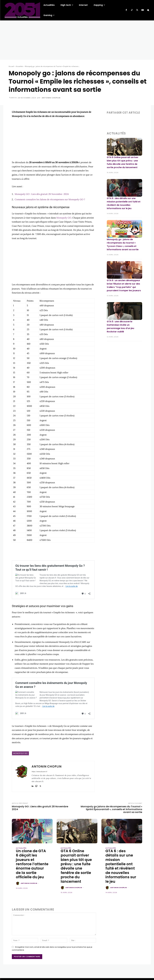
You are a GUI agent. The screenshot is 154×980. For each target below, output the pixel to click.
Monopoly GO (64, 218)
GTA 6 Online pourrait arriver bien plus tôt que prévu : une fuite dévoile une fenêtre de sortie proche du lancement (76, 863)
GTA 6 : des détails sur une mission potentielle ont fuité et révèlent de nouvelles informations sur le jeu (121, 863)
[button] (148, 10)
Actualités (19, 66)
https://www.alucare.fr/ (39, 769)
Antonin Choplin (51, 98)
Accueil (11, 66)
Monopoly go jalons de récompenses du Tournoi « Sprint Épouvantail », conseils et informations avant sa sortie (111, 806)
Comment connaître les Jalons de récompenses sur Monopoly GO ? (50, 199)
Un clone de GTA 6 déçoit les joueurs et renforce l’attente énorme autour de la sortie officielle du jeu (32, 861)
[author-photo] (18, 881)
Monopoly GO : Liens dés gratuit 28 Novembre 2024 (40, 805)
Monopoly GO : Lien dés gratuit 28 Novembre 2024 (42, 194)
